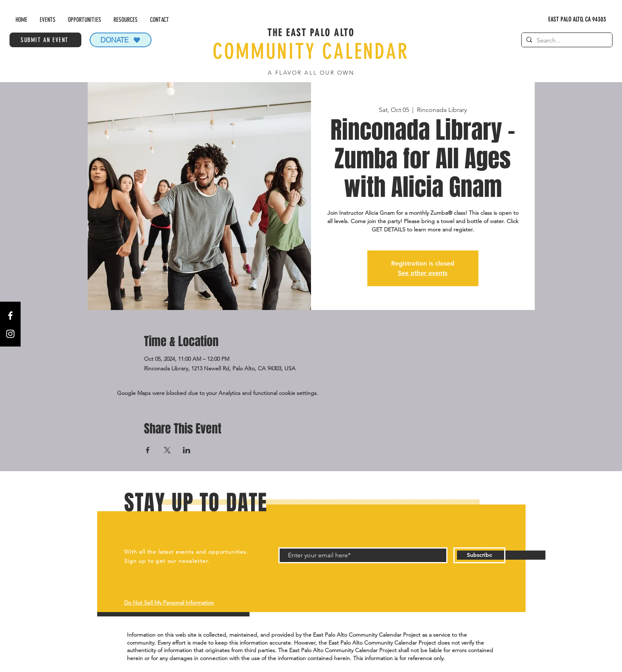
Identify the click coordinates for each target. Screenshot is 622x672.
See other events (423, 273)
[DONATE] (121, 40)
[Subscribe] (479, 555)
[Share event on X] (167, 450)
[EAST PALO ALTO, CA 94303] (577, 20)
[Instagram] (10, 334)
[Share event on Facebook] (148, 450)
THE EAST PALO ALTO (311, 33)
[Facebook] (10, 316)
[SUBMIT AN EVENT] (45, 40)
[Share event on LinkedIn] (187, 450)
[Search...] (566, 40)
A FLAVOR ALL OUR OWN (311, 73)
